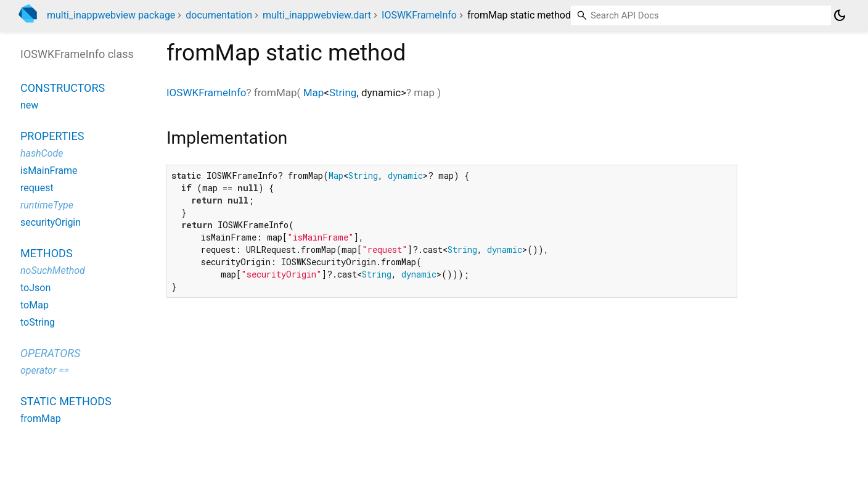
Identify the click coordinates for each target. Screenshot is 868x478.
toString (38, 322)
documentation (219, 15)
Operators (50, 353)
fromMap (41, 418)
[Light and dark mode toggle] (840, 15)
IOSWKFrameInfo (419, 15)
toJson (35, 288)
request (37, 188)
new (29, 105)
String (343, 93)
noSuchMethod (53, 270)
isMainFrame (49, 171)
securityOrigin (51, 222)
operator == (45, 370)
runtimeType (47, 205)
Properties (52, 136)
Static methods (66, 401)
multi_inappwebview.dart (317, 15)
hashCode (42, 153)
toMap (35, 305)
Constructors (63, 88)
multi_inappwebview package (111, 15)
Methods (47, 253)
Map (314, 93)
